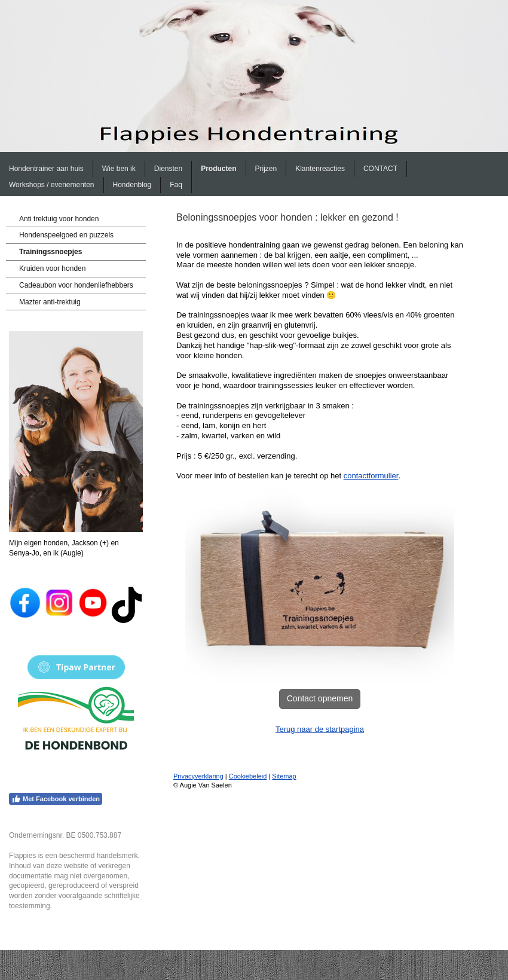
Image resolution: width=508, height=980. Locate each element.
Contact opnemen (320, 698)
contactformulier (371, 476)
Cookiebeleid (248, 776)
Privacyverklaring (198, 776)
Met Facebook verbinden (56, 799)
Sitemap (284, 776)
